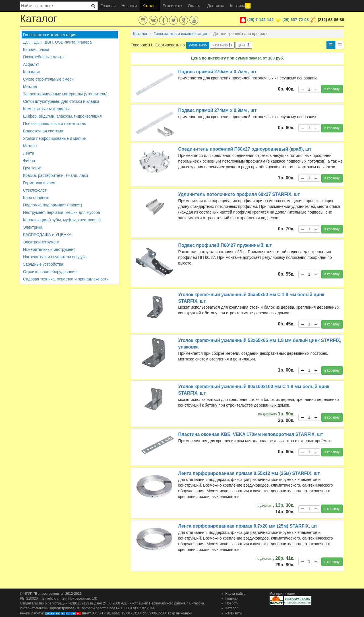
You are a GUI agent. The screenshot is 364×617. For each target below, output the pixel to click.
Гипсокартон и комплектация (50, 35)
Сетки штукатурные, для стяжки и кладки (61, 101)
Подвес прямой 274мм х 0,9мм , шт (218, 110)
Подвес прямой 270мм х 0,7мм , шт (218, 72)
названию (222, 45)
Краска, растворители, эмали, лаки (55, 175)
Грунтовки (32, 168)
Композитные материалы (46, 109)
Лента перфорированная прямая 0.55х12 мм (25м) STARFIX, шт (249, 473)
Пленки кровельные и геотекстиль (55, 124)
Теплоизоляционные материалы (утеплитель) (65, 94)
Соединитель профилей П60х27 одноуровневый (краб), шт (245, 149)
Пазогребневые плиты (44, 57)
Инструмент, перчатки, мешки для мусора (62, 212)
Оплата (195, 6)
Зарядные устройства (43, 264)
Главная (108, 6)
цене (244, 45)
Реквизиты (172, 6)
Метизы (30, 146)
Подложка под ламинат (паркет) (53, 205)
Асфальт (31, 64)
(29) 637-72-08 (296, 20)
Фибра (29, 161)
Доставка (216, 6)
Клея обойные (36, 198)
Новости (129, 6)
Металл (30, 87)
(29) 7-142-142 (261, 20)
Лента (29, 153)
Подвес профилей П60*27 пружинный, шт (225, 245)
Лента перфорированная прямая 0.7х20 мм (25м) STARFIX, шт (248, 526)
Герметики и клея (39, 183)
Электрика (33, 227)
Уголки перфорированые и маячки (55, 138)
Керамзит (32, 72)
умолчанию (198, 45)
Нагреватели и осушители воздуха (55, 257)
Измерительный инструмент (49, 249)
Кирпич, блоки (36, 50)
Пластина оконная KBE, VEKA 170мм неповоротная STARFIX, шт (251, 434)
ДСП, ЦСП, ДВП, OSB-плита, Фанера (57, 42)
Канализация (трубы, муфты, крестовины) (62, 220)
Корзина (240, 6)
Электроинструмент (41, 242)
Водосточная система (43, 131)
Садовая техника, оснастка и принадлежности (66, 279)
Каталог (150, 6)
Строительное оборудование (50, 272)
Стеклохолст (35, 190)
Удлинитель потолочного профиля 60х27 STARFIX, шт (239, 194)
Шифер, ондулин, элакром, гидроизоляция (62, 116)
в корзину (332, 89)
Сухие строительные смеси (48, 79)
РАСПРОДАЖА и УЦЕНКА (47, 235)
